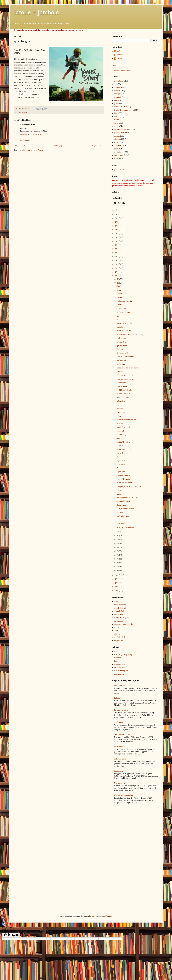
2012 (117, 268)
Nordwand (121, 423)
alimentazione (120, 81)
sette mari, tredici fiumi (125, 527)
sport (116, 149)
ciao (118, 286)
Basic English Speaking (123, 655)
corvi (118, 438)
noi (118, 405)
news (116, 123)
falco (118, 457)
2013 (117, 264)
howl (118, 520)
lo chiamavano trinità (125, 483)
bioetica (117, 602)
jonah (119, 290)
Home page (59, 146)
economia (118, 97)
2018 (117, 245)
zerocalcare (119, 640)
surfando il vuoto (123, 360)
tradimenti (120, 431)
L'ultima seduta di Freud (124, 795)
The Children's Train (122, 734)
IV (118, 468)
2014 (117, 260)
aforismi (120, 512)
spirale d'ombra (122, 346)
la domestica (121, 342)
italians (119, 416)
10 (118, 536)
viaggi (117, 158)
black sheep (121, 349)
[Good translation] (7, 935)
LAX (116, 661)
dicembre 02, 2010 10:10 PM (31, 135)
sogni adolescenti (123, 427)
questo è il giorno (123, 479)
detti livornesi (119, 686)
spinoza (117, 631)
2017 (117, 249)
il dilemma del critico (125, 375)
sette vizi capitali (121, 759)
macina (119, 490)
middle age (121, 464)
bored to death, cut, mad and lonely (130, 334)
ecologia (117, 94)
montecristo (119, 621)
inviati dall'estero (121, 107)
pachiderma (121, 372)
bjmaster (117, 658)
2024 (117, 222)
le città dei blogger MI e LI (125, 110)
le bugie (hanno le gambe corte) (129, 486)
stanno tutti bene (123, 397)
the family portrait (123, 475)
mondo (117, 117)
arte (116, 84)
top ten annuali (120, 155)
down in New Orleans (125, 501)
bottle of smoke (120, 605)
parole (117, 126)
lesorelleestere (120, 664)
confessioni (119, 722)
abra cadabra (121, 505)
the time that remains (125, 301)
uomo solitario (122, 294)
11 (118, 283)
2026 (117, 214)
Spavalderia (119, 771)
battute (119, 305)
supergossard (119, 674)
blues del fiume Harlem (125, 379)
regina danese (122, 453)
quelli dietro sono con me (126, 420)
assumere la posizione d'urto (127, 368)
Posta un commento (25, 140)
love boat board (120, 667)
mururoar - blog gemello (124, 624)
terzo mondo (121, 524)
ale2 (118, 51)
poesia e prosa (120, 133)
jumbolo (120, 55)
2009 (117, 575)
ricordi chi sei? (122, 353)
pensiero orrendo (121, 169)
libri (116, 113)
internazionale (120, 614)
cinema (117, 87)
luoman (92, 916)
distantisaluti (119, 611)
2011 (117, 272)
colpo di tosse (122, 401)
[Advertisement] (128, 813)
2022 (117, 230)
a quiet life (121, 472)
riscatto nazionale (123, 394)
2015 (117, 257)
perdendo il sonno (123, 516)
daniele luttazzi (120, 608)
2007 (117, 583)
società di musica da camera (127, 498)
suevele (117, 634)
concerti (117, 91)
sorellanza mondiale (124, 323)
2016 (117, 253)
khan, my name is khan (125, 509)
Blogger (108, 916)
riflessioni (118, 139)
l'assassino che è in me (125, 357)
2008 (117, 579)
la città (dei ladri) (123, 442)
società (117, 142)
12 (118, 279)
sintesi (119, 494)
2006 (117, 587)
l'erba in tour (121, 327)
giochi (117, 104)
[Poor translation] (15, 935)
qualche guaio (122, 338)
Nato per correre (120, 783)
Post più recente (21, 146)
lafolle (119, 58)
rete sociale (121, 364)
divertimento (121, 308)
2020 (117, 237)
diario (119, 531)
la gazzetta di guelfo (122, 618)
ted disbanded (119, 637)
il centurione (121, 383)
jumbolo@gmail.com (122, 70)
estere (116, 100)
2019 (117, 241)
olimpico (120, 446)
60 (117, 320)
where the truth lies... (125, 449)
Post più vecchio (97, 146)
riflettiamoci (119, 747)
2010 (117, 276)
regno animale (122, 461)
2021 (117, 233)
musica (24, 112)
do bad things (122, 435)
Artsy (116, 651)
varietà (119, 297)
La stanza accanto (121, 710)
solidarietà (118, 146)
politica (117, 136)
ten (118, 316)
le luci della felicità (124, 331)
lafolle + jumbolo (37, 12)
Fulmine (117, 698)
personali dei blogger (122, 129)
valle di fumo (122, 386)
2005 (117, 591)
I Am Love (121, 412)
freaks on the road (123, 312)
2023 (117, 226)
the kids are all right (124, 390)
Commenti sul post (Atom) (33, 150)
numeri (117, 627)
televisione (118, 152)
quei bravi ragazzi (121, 671)
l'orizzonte (121, 409)
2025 (117, 218)
